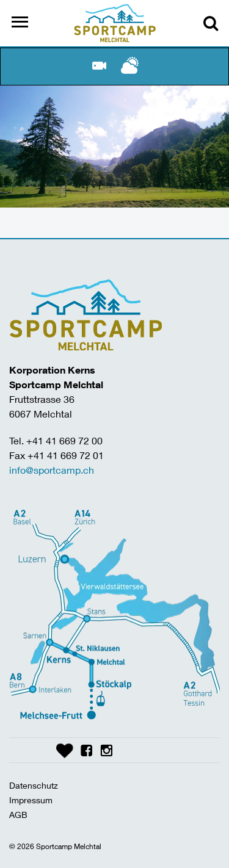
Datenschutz (34, 785)
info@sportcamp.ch (52, 470)
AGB (18, 815)
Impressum (31, 800)
